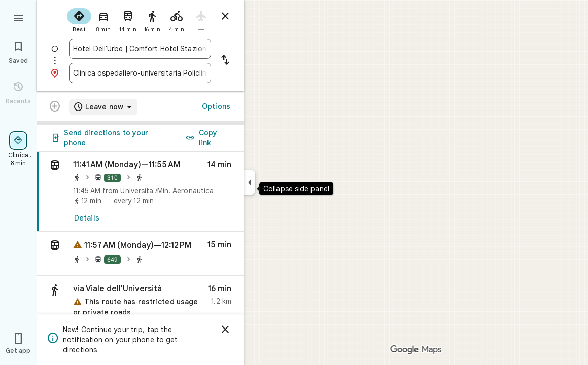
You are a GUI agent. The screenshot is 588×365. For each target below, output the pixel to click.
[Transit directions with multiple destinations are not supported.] (55, 107)
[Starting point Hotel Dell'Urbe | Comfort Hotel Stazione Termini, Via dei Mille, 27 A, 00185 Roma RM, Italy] (140, 49)
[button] (140, 254)
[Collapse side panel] (249, 182)
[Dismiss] (225, 330)
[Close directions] (225, 16)
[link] (140, 192)
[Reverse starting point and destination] (225, 61)
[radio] (79, 19)
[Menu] (18, 17)
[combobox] (140, 49)
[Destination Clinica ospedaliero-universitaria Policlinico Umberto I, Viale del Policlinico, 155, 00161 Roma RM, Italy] (140, 73)
